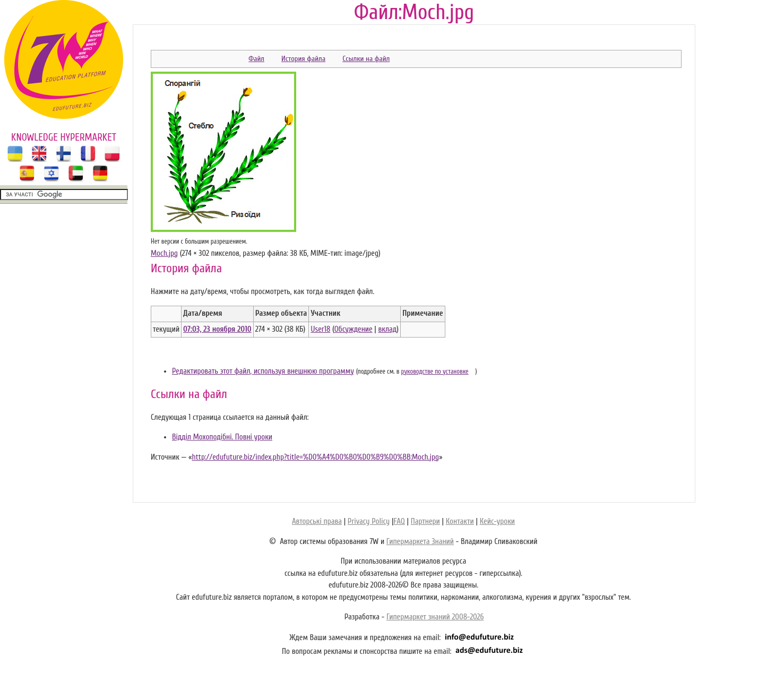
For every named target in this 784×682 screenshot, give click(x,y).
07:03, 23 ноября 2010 (217, 329)
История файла (303, 59)
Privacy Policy (369, 521)
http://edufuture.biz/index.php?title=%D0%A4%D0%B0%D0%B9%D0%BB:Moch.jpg (315, 457)
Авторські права (317, 521)
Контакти (460, 521)
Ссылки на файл (366, 59)
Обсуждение (354, 329)
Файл (256, 59)
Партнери (425, 521)
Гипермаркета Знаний (420, 542)
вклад (388, 329)
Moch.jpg (164, 253)
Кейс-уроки (497, 521)
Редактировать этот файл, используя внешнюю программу (263, 371)
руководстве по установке (435, 372)
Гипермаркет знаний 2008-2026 (435, 617)
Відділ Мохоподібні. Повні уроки (222, 437)
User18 (320, 329)
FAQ (399, 521)
